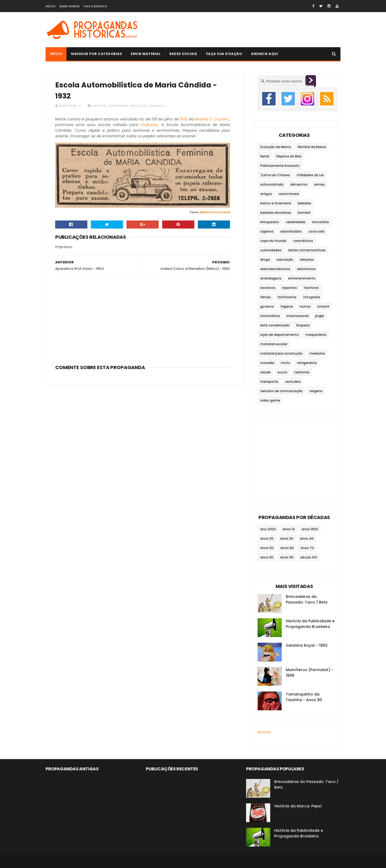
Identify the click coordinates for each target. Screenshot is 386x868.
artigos (266, 194)
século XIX (309, 557)
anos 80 (267, 557)
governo (267, 306)
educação (139, 106)
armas (320, 184)
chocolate (320, 222)
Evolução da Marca (276, 147)
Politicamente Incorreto (280, 166)
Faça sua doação (224, 54)
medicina (317, 353)
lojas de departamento (280, 335)
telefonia (302, 372)
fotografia (312, 297)
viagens (316, 391)
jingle (320, 316)
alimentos (299, 184)
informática (270, 316)
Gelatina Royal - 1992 (307, 645)
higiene (287, 306)
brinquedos (270, 222)
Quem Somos (69, 6)
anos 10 (289, 529)
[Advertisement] (243, 30)
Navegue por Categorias (96, 54)
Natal (265, 156)
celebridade (296, 222)
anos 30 (99, 106)
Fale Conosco (95, 6)
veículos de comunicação (281, 391)
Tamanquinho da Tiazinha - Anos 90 (304, 697)
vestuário (293, 382)
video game (270, 400)
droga (265, 260)
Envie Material (146, 54)
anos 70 (307, 548)
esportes (289, 288)
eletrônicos (306, 269)
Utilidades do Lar (310, 175)
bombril (304, 213)
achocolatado (272, 184)
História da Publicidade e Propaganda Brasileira (310, 624)
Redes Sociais (183, 54)
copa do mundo (273, 241)
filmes (266, 297)
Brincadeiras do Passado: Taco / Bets (307, 599)
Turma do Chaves (275, 175)
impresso (157, 106)
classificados (291, 231)
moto (286, 363)
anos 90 (287, 557)
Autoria (264, 732)
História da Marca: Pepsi (298, 806)
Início (50, 6)
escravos (268, 288)
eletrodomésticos (275, 269)
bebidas (305, 203)
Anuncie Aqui (264, 54)
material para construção (281, 353)
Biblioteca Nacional (215, 212)
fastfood (311, 288)
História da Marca (312, 147)
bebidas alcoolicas (276, 213)
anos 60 (287, 548)
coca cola (316, 231)
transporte (269, 382)
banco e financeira (276, 203)
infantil (323, 306)
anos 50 (267, 548)
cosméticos (303, 241)
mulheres (149, 125)
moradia (267, 363)
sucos (282, 372)
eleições (307, 260)
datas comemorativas (307, 250)
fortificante (287, 297)
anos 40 (307, 538)
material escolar (274, 344)
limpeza (303, 325)
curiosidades (271, 250)
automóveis (118, 106)
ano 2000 (268, 529)
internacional (298, 316)
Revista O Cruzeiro (212, 119)
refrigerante (307, 363)
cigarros (267, 231)
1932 (184, 119)
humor (305, 306)
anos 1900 (310, 529)
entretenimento (302, 278)
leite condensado (275, 325)
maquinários (316, 335)
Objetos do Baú (289, 156)
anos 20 (267, 538)
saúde (266, 372)
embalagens (271, 278)
